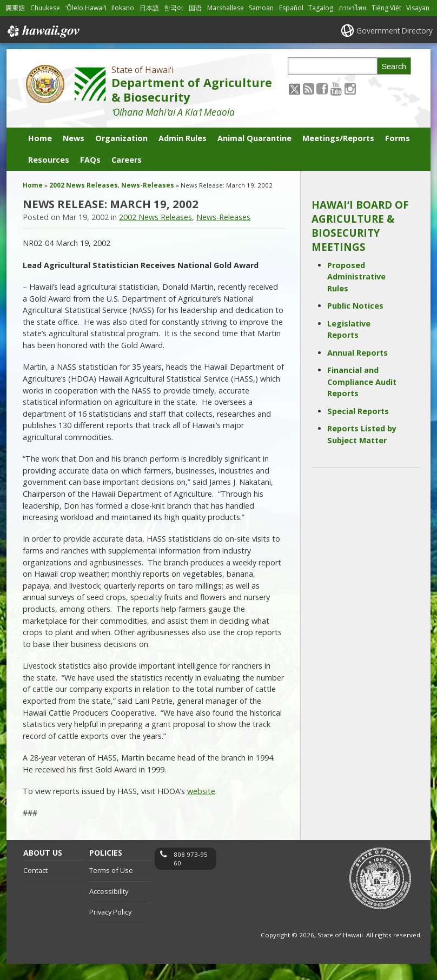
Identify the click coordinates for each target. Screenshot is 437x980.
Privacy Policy (110, 929)
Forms (398, 155)
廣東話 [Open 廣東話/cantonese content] (15, 8)
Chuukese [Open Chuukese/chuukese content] (46, 8)
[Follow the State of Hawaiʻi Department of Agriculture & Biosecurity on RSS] (309, 105)
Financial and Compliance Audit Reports (362, 398)
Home (40, 155)
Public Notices (355, 322)
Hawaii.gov (42, 48)
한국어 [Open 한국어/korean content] (176, 8)
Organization (121, 155)
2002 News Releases (84, 202)
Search (394, 83)
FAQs (90, 176)
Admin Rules (183, 155)
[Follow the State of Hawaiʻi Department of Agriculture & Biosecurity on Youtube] (336, 105)
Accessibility (109, 908)
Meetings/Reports (338, 155)
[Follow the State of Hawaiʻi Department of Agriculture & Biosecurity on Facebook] (322, 105)
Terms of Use (111, 887)
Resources (49, 176)
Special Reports (358, 427)
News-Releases (148, 202)
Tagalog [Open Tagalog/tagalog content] (326, 8)
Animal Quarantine (254, 155)
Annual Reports (357, 369)
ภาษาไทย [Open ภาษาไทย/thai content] (357, 8)
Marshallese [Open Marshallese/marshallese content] (229, 8)
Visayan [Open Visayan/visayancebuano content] (17, 24)
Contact (35, 887)
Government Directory (393, 47)
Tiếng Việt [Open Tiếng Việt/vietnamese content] (391, 8)
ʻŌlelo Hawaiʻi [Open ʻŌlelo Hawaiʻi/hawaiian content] (88, 8)
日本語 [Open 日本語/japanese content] (151, 8)
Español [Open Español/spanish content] (296, 8)
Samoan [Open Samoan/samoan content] (265, 8)
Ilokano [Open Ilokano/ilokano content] (125, 8)
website (201, 807)
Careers (127, 176)
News (74, 155)
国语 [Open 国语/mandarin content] (197, 8)
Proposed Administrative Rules (356, 293)
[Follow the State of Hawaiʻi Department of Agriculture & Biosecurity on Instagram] (350, 105)
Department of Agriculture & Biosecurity (192, 106)
